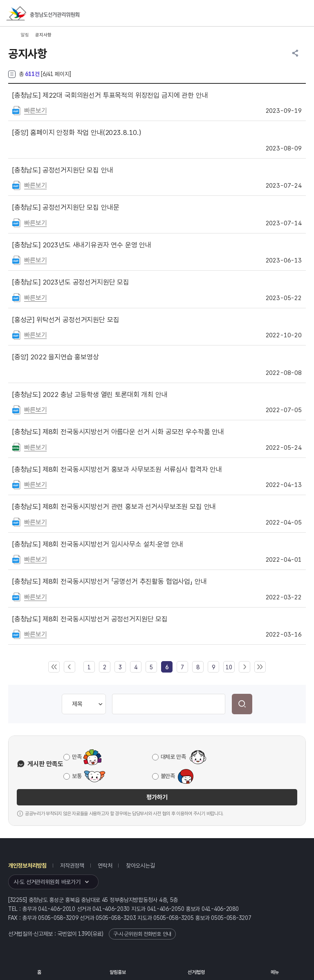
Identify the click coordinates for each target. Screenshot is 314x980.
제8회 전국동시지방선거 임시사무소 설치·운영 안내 (98, 544)
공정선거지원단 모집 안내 (63, 170)
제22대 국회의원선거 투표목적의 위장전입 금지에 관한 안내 (110, 95)
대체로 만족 (173, 757)
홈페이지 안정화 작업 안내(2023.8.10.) (77, 132)
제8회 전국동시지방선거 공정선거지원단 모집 (90, 619)
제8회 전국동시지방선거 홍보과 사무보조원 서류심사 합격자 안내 (117, 469)
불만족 (168, 776)
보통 (77, 776)
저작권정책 (72, 866)
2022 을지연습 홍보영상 (56, 357)
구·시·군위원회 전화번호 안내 (142, 934)
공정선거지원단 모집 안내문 (66, 207)
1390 (84, 934)
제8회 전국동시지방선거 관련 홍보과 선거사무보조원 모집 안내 (114, 507)
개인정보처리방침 (27, 866)
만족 (77, 757)
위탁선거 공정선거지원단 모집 (66, 320)
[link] (167, 667)
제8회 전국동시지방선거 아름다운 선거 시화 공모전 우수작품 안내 (118, 432)
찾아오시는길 (140, 866)
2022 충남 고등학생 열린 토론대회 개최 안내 (90, 395)
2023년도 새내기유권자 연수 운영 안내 (82, 245)
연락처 (105, 866)
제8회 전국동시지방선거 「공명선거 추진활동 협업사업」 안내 (109, 581)
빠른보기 (35, 111)
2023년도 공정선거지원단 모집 (71, 282)
